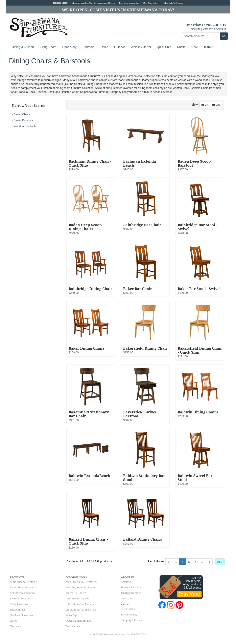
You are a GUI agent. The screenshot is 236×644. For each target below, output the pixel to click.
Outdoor (120, 47)
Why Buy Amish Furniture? (81, 582)
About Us (126, 582)
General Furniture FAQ (79, 621)
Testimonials (73, 626)
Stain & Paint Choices (77, 599)
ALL (220, 562)
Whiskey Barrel (141, 47)
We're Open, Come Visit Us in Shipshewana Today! (118, 10)
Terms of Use (128, 609)
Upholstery (69, 47)
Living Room (48, 47)
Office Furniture (19, 604)
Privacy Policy (129, 615)
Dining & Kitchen (23, 47)
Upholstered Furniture (23, 593)
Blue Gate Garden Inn (129, 3)
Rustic (181, 47)
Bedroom (89, 47)
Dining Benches (23, 120)
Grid (216, 105)
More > (209, 47)
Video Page (71, 615)
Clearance (16, 626)
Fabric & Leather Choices (80, 604)
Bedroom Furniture (21, 599)
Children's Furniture (22, 615)
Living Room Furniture (23, 588)
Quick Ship (164, 47)
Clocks (13, 621)
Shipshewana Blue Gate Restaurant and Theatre (93, 3)
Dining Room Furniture (23, 582)
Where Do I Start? (76, 593)
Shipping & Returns (132, 620)
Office (104, 47)
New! (195, 47)
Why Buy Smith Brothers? (80, 588)
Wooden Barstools (25, 126)
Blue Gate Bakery (151, 3)
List (205, 105)
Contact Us (127, 599)
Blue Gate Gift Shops (173, 3)
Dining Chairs (22, 114)
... (176, 562)
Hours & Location (131, 588)
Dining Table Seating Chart (81, 610)
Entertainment (18, 610)
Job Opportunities (131, 593)
